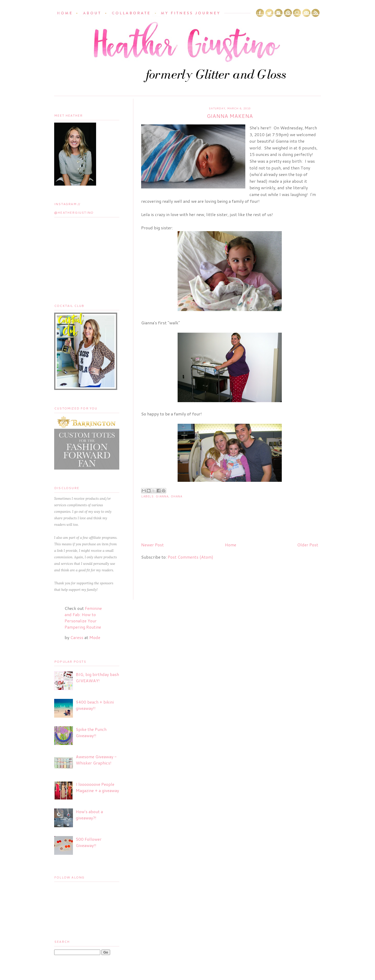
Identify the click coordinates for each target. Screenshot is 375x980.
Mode (95, 637)
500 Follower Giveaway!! (89, 842)
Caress (77, 637)
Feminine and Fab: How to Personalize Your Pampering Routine (83, 618)
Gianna (162, 496)
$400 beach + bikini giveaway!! (95, 705)
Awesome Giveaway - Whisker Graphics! (96, 760)
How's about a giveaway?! (89, 815)
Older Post (308, 545)
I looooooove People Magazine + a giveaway (97, 787)
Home (231, 545)
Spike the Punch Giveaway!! (91, 732)
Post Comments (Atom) (190, 557)
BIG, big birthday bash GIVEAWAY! (97, 677)
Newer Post (152, 545)
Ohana (177, 496)
